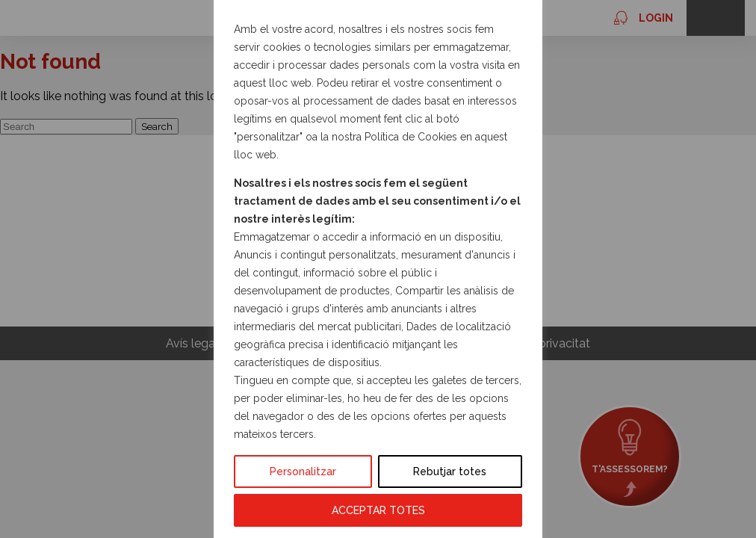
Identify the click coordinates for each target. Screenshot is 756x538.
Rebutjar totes (450, 471)
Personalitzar (303, 471)
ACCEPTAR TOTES (378, 510)
